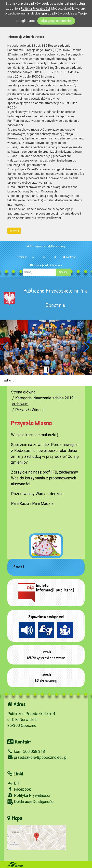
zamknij (14, 231)
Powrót (19, 567)
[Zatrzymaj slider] (46, 370)
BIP (14, 783)
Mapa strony (57, 246)
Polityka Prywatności (29, 795)
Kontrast (69, 257)
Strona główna (36, 246)
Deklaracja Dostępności (31, 802)
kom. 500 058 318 (26, 752)
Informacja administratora (46, 265)
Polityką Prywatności (35, 8)
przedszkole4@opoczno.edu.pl (37, 757)
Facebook (19, 789)
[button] (6, 347)
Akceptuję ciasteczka (56, 21)
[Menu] (46, 380)
